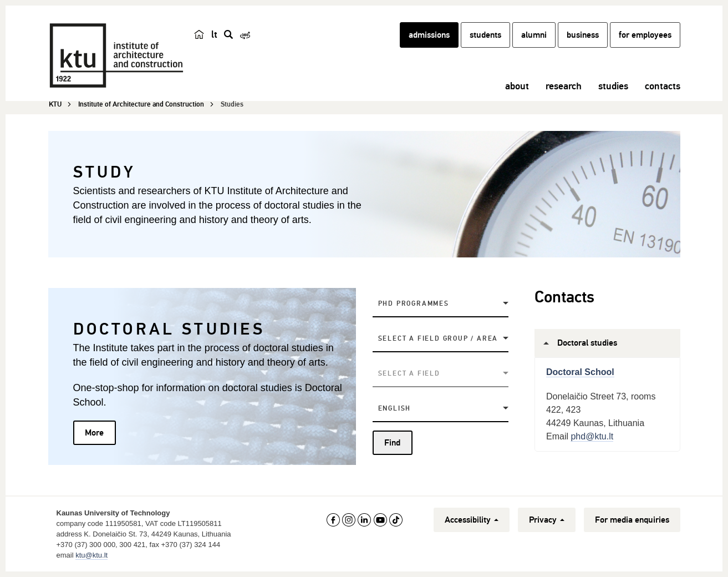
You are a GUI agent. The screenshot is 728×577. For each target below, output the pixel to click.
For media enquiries (632, 520)
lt (214, 34)
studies (613, 86)
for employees (645, 35)
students (485, 35)
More (94, 433)
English (395, 409)
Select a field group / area (438, 339)
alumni (534, 35)
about (517, 86)
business (583, 35)
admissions (429, 35)
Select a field (409, 374)
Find (392, 443)
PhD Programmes (414, 304)
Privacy (547, 520)
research (564, 86)
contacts (663, 86)
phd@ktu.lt (592, 436)
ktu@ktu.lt (91, 555)
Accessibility (472, 520)
